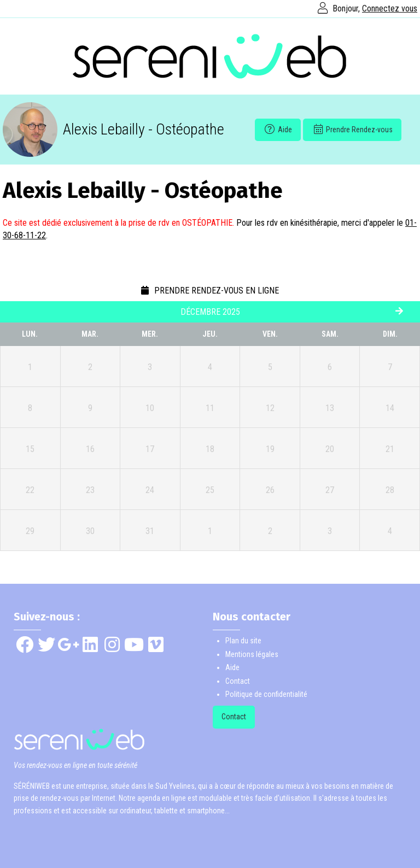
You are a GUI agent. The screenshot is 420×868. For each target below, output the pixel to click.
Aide (278, 130)
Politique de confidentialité (266, 694)
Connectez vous (390, 8)
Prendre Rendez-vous (352, 130)
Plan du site (243, 641)
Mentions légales (252, 654)
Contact (238, 681)
